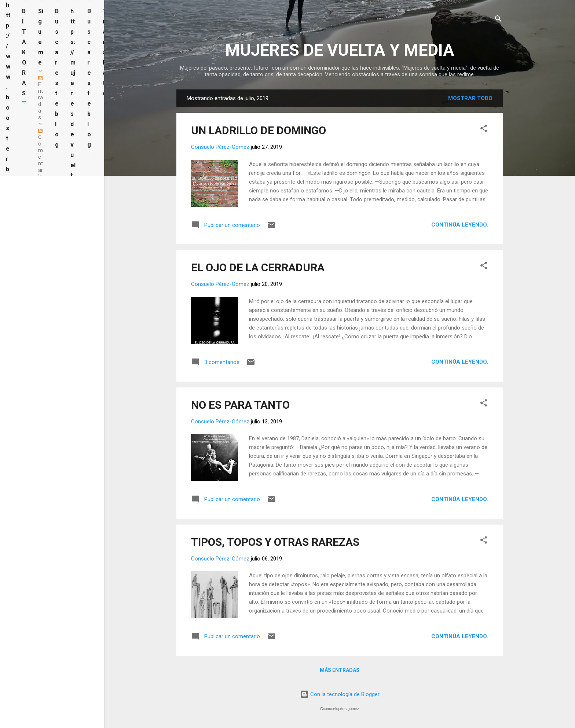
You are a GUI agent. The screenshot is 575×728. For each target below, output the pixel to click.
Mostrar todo (470, 98)
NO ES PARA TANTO (240, 405)
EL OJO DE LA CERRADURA (258, 267)
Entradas (41, 98)
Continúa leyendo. (460, 225)
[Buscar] (498, 20)
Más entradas (340, 670)
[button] (484, 130)
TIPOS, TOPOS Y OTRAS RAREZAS (275, 542)
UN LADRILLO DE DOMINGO (259, 130)
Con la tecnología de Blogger (340, 694)
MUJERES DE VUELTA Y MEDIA (340, 50)
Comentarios (41, 158)
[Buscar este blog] (57, 159)
